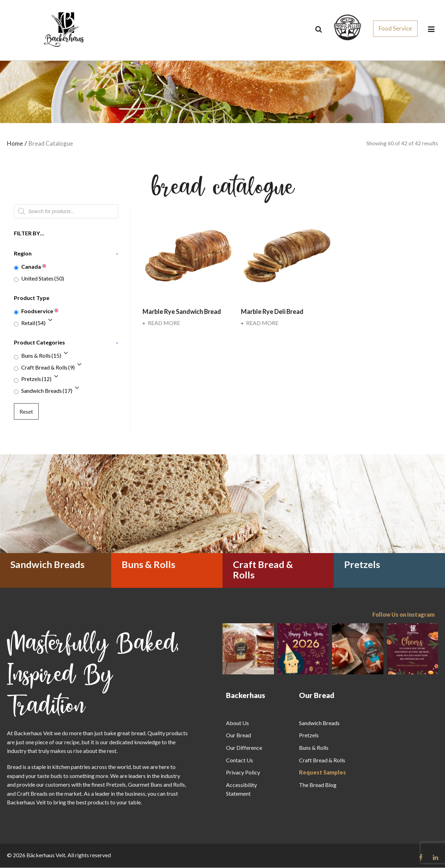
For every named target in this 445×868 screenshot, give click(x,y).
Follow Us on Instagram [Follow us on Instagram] (403, 615)
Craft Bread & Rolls (48, 368)
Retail (33, 323)
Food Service (395, 29)
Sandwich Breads (47, 391)
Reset (26, 412)
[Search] (319, 29)
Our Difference (244, 748)
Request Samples (322, 773)
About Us (237, 723)
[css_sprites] (347, 27)
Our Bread (238, 736)
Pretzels (36, 379)
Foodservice (37, 311)
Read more (161, 323)
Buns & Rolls (41, 356)
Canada (31, 267)
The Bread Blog (318, 785)
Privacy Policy (243, 773)
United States (43, 279)
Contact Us (240, 760)
